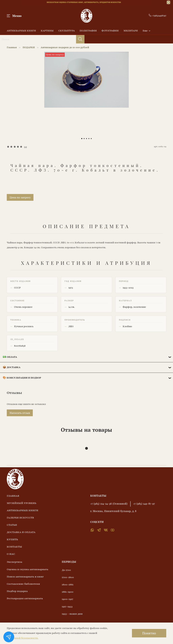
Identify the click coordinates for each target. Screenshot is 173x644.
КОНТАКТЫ (14, 547)
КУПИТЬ (12, 539)
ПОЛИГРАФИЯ (88, 31)
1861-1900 (68, 592)
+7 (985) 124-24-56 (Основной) (109, 504)
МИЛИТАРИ (131, 31)
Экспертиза (15, 562)
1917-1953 (67, 606)
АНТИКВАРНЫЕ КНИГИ (21, 31)
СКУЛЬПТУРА (66, 31)
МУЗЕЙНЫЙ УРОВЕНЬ (22, 503)
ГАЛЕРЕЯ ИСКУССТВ (20, 518)
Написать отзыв (20, 413)
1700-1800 (68, 577)
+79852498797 (157, 16)
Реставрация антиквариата (25, 598)
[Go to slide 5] (91, 139)
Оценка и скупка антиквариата (28, 569)
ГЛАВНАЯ (13, 496)
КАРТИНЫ (47, 31)
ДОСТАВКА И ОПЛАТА (21, 532)
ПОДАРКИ (29, 47)
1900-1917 (68, 599)
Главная (12, 47)
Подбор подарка (17, 591)
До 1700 (66, 570)
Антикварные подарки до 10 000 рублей (65, 47)
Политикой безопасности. (23, 638)
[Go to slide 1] (82, 139)
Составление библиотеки (23, 584)
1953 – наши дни (72, 614)
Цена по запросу (20, 197)
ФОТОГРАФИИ (110, 31)
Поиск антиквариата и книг (25, 577)
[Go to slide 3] (86, 139)
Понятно (149, 633)
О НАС (11, 554)
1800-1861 (68, 585)
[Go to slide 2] (84, 139)
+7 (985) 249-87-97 (144, 504)
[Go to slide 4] (89, 139)
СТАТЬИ (12, 525)
